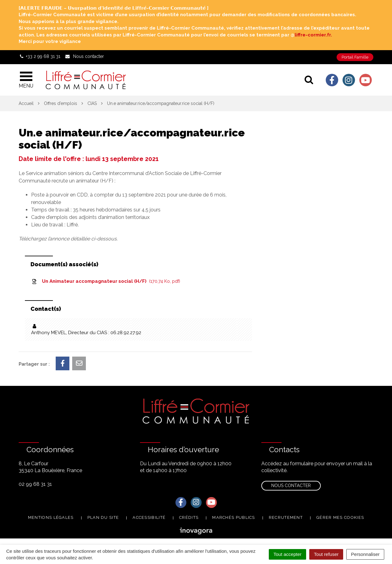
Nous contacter (291, 486)
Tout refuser (326, 554)
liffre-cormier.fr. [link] (313, 35)
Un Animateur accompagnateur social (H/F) (106, 281)
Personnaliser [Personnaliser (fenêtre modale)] (365, 554)
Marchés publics (234, 517)
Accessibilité (149, 517)
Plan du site (103, 517)
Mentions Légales (51, 517)
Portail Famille (355, 57)
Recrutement (286, 517)
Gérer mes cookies (340, 517)
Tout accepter (287, 554)
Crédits (189, 517)
